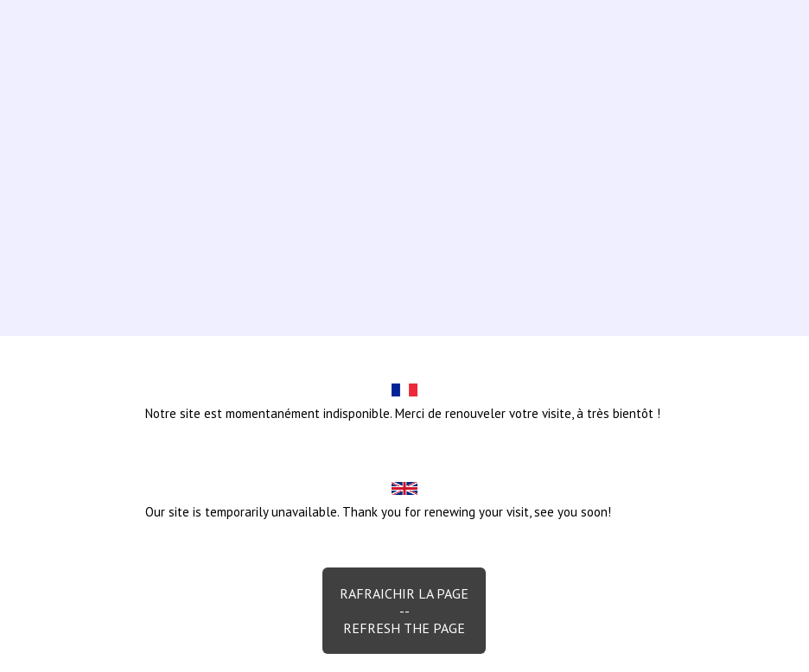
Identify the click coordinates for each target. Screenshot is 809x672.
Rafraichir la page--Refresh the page (404, 611)
